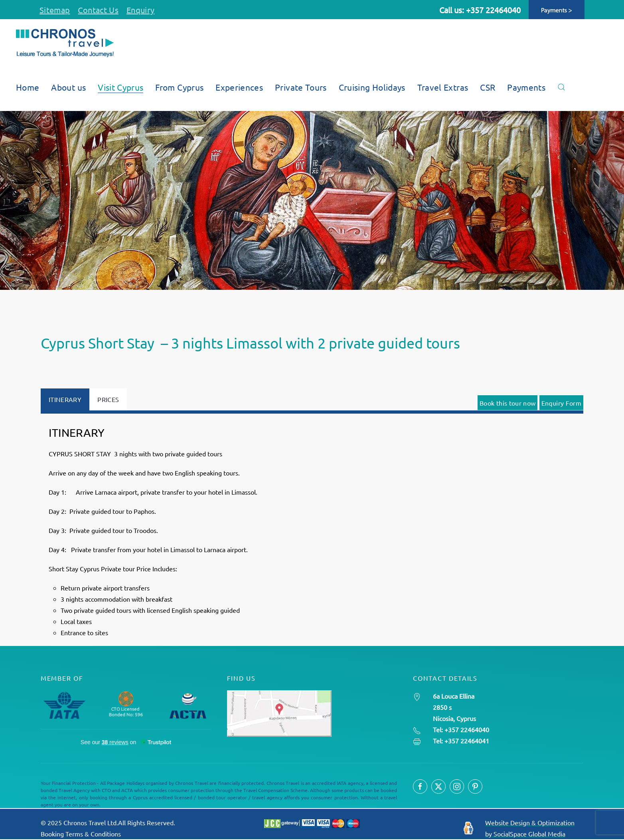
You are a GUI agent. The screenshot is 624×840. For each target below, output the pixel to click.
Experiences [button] (239, 87)
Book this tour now (507, 403)
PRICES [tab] (108, 399)
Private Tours (301, 87)
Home (28, 87)
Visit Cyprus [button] (120, 87)
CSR (488, 87)
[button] (561, 87)
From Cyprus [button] (179, 87)
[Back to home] (65, 43)
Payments (526, 87)
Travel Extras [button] (443, 87)
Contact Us (98, 10)
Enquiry (140, 10)
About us (68, 87)
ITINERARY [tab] (65, 399)
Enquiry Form (561, 403)
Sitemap (55, 10)
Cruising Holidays (372, 87)
